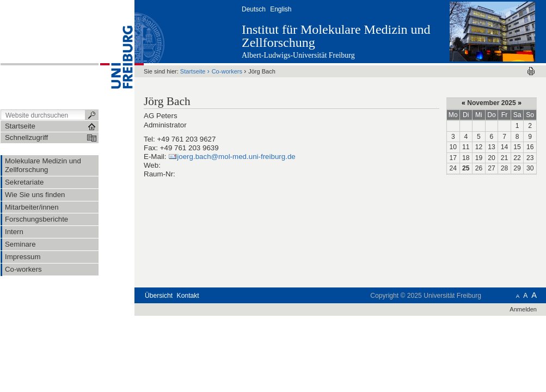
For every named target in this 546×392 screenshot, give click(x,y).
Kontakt (188, 296)
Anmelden (523, 309)
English (281, 9)
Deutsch (254, 9)
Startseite (193, 71)
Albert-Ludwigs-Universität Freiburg (298, 55)
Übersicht (159, 296)
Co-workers (227, 71)
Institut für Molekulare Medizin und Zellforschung (336, 36)
